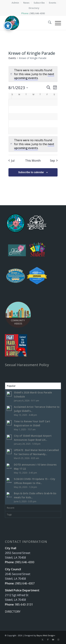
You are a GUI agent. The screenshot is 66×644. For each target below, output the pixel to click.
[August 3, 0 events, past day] (40, 103)
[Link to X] (43, 640)
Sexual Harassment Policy (27, 365)
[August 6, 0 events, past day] (12, 110)
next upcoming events (34, 76)
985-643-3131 (24, 604)
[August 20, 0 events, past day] (12, 124)
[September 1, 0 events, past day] (47, 131)
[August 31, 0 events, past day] (40, 131)
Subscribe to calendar (31, 172)
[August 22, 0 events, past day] (26, 124)
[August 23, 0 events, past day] (33, 124)
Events (12, 58)
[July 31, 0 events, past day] (19, 103)
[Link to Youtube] (53, 640)
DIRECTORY (13, 612)
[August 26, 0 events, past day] (54, 124)
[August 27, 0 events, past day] (12, 131)
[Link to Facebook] (48, 640)
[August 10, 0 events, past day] (40, 110)
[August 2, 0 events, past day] (33, 103)
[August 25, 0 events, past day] (47, 124)
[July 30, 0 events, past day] (12, 103)
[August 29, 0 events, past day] (26, 131)
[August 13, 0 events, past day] (12, 117)
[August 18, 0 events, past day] (47, 117)
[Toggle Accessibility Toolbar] (8, 22)
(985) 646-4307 (25, 583)
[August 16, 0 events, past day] (33, 117)
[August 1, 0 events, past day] (26, 103)
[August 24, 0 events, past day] (40, 124)
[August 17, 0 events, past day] (40, 117)
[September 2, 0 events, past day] (54, 131)
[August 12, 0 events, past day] (54, 110)
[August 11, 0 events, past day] (47, 110)
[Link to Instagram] (58, 640)
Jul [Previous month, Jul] (11, 161)
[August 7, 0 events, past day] (19, 110)
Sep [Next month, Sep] (54, 161)
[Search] (48, 23)
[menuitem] (15, 3)
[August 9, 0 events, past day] (33, 110)
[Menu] (56, 23)
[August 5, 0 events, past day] (54, 103)
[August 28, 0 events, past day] (19, 131)
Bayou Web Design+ (46, 635)
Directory (34, 8)
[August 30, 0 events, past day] (33, 131)
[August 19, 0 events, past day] (54, 117)
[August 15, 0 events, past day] (26, 117)
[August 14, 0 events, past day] (19, 117)
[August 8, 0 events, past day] (26, 110)
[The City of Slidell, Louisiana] (27, 23)
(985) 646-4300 (37, 13)
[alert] (33, 144)
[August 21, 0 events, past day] (19, 124)
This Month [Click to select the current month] (33, 161)
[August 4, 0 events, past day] (47, 103)
